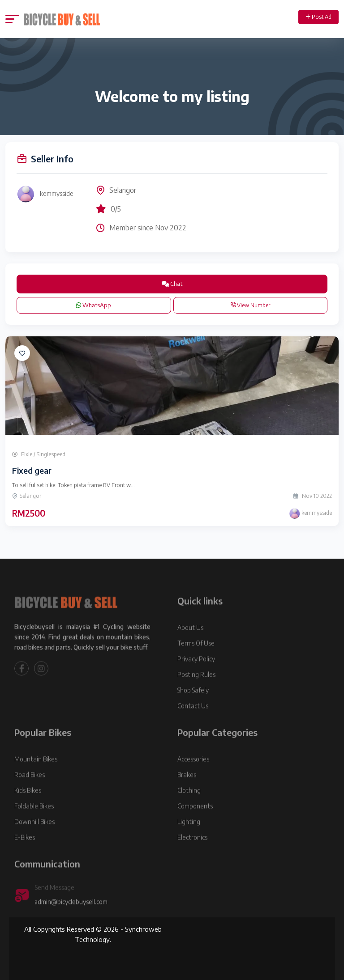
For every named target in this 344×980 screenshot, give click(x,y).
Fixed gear (32, 470)
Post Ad (319, 17)
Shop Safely (193, 704)
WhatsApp (94, 305)
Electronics (192, 851)
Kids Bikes (28, 804)
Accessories (193, 773)
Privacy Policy (196, 673)
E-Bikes (25, 851)
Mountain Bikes (36, 773)
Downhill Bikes (34, 836)
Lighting (189, 836)
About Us (190, 642)
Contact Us (193, 720)
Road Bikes (30, 789)
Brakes (187, 789)
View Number (250, 305)
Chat (172, 284)
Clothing (189, 804)
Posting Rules (196, 689)
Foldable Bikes (34, 820)
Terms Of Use (196, 657)
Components (195, 820)
